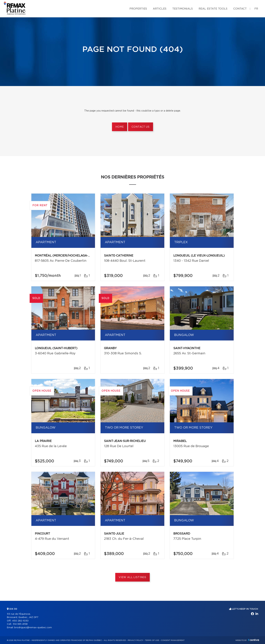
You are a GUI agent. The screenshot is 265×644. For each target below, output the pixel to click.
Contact (240, 9)
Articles (160, 9)
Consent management (173, 640)
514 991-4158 (20, 624)
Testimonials (183, 9)
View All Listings (132, 577)
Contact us (140, 127)
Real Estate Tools (213, 9)
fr (256, 9)
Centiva (254, 640)
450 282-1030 (20, 621)
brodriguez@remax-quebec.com (33, 628)
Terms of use (152, 640)
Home (120, 127)
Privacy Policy (135, 640)
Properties (138, 9)
